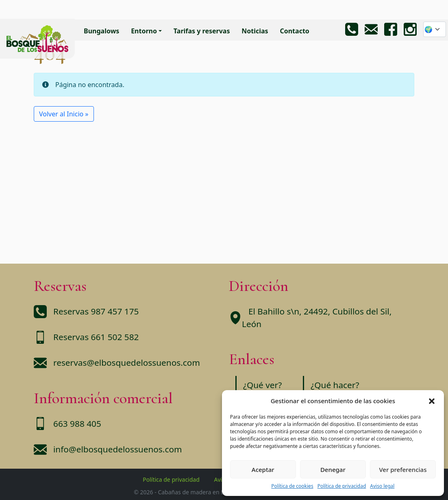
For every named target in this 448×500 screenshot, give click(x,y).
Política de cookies (292, 486)
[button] (432, 401)
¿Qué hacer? (335, 385)
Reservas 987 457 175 (96, 311)
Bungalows (101, 31)
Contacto (294, 31)
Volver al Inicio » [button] (64, 114)
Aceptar (263, 469)
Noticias (255, 31)
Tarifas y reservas (202, 31)
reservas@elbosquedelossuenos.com (127, 362)
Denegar (333, 469)
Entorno (144, 31)
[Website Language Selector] (435, 29)
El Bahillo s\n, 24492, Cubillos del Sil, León (317, 318)
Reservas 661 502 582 (96, 337)
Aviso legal (382, 486)
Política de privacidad (342, 486)
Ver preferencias (403, 469)
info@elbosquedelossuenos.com (117, 449)
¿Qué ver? (262, 385)
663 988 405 (77, 424)
